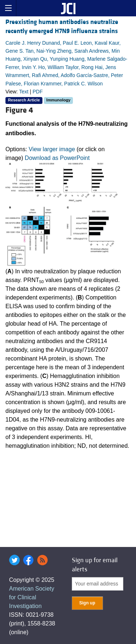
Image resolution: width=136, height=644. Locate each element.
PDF (38, 92)
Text (24, 92)
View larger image (52, 149)
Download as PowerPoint (57, 158)
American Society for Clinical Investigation (32, 597)
